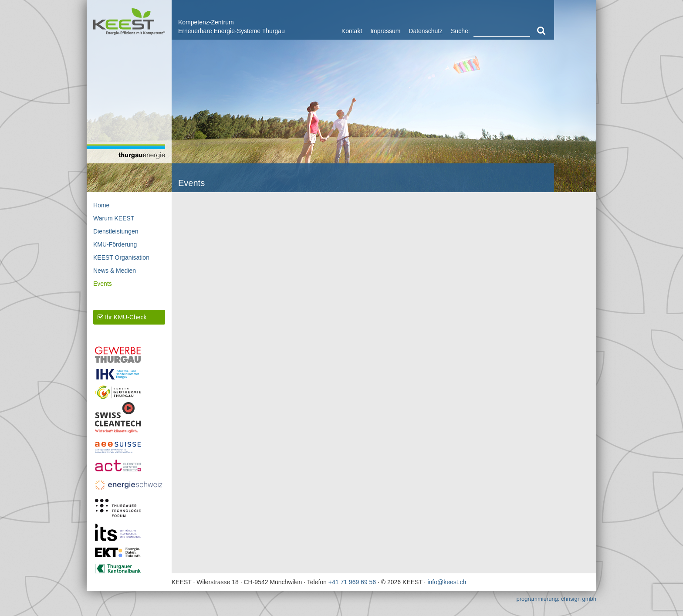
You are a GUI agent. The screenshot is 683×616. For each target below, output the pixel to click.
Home (101, 205)
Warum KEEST (114, 218)
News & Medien (115, 271)
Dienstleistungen (116, 231)
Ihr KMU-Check (122, 317)
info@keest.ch (447, 582)
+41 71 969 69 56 (352, 582)
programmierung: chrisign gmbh (556, 599)
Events (103, 284)
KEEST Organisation (121, 257)
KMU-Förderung (115, 244)
